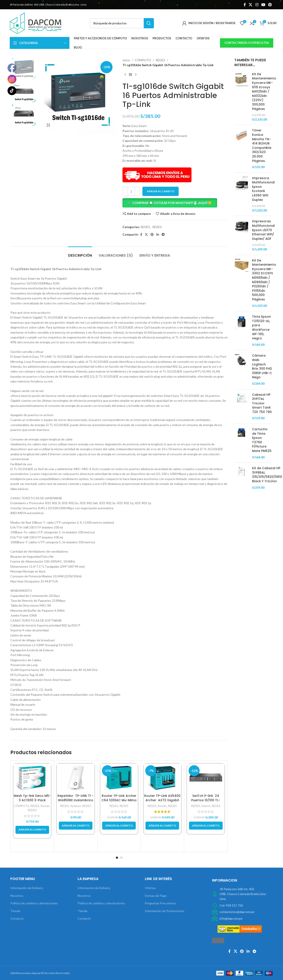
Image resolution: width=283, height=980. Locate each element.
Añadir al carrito (161, 191)
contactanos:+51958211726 (247, 43)
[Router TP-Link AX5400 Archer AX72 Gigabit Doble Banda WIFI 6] (162, 778)
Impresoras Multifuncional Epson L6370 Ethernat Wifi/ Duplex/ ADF (263, 230)
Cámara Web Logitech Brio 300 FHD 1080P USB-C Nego (262, 366)
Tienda (15, 911)
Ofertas (150, 888)
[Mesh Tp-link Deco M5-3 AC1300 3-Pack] (32, 778)
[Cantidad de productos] (131, 191)
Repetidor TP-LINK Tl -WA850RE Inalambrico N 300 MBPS (76, 800)
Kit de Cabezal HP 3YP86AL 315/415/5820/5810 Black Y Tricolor (267, 475)
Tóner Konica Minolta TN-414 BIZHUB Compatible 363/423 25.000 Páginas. (262, 146)
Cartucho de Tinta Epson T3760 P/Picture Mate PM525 (262, 440)
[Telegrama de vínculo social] (163, 235)
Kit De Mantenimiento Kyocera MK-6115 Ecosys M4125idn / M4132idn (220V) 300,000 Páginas (264, 92)
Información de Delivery (27, 888)
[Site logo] (36, 23)
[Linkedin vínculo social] (158, 235)
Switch (206, 806)
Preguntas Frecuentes (160, 903)
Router (45, 806)
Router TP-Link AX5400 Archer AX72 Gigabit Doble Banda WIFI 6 (162, 800)
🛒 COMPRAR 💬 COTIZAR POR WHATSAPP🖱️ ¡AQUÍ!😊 (170, 203)
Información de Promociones (165, 911)
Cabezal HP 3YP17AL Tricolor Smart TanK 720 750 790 (262, 403)
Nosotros (17, 896)
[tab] (80, 253)
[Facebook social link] (245, 5)
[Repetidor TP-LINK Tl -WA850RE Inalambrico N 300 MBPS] (76, 778)
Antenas (76, 806)
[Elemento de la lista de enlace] (242, 905)
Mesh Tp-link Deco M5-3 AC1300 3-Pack (32, 798)
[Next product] (136, 75)
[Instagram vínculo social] (257, 5)
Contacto (17, 918)
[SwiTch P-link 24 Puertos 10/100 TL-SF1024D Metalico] (206, 778)
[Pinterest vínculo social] (270, 5)
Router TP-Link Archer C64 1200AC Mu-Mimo (119, 798)
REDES (160, 60)
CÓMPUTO (143, 60)
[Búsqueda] (122, 23)
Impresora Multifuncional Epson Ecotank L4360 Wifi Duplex (263, 189)
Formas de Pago (156, 896)
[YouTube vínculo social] (263, 5)
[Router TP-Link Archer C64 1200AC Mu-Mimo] (119, 778)
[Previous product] (125, 75)
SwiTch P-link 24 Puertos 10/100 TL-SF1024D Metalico (206, 800)
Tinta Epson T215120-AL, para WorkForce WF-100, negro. (261, 328)
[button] (175, 203)
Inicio (126, 60)
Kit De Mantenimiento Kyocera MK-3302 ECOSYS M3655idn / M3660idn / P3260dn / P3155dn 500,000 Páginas (264, 280)
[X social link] (251, 5)
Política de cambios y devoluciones (34, 903)
